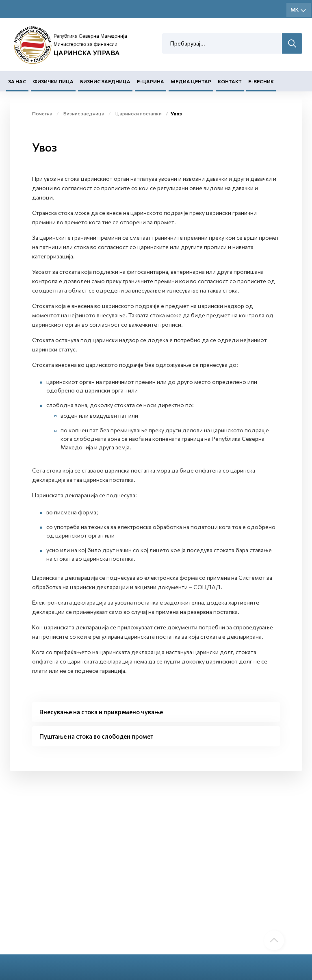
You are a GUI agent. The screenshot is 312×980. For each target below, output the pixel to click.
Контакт (230, 82)
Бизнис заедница (105, 82)
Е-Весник (261, 82)
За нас (17, 82)
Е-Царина (151, 82)
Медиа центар (191, 82)
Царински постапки (139, 113)
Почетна (42, 113)
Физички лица (53, 82)
